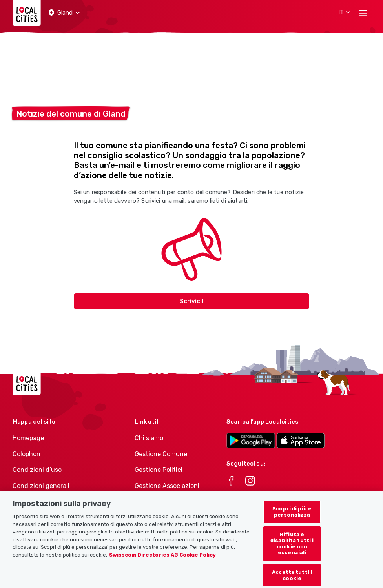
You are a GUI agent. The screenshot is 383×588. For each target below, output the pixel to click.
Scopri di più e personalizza (292, 520)
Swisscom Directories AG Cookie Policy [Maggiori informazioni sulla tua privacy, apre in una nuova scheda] (162, 562)
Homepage (28, 438)
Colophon (26, 454)
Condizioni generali (41, 486)
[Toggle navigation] (363, 13)
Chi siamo (149, 438)
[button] (64, 13)
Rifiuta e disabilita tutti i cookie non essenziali (292, 551)
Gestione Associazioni (167, 486)
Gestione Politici (159, 470)
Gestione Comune (161, 454)
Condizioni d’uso (37, 470)
